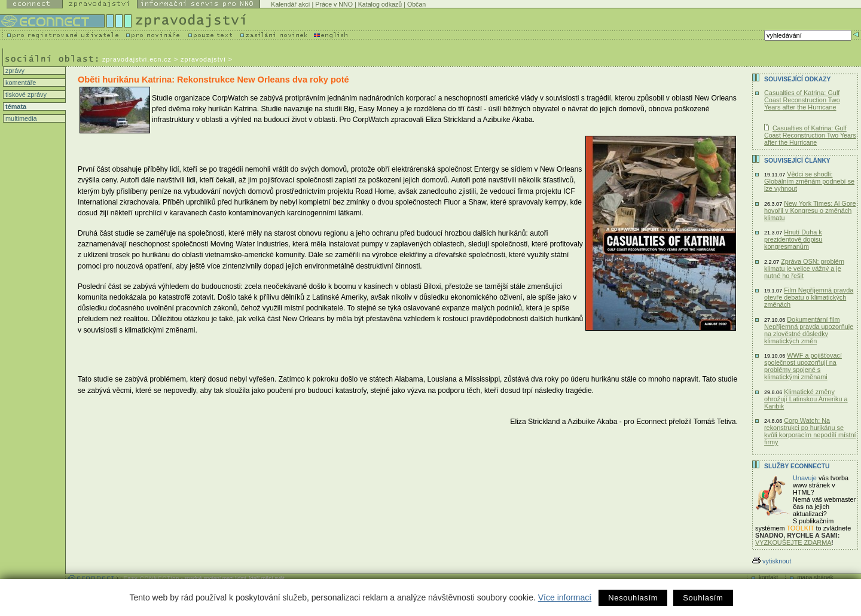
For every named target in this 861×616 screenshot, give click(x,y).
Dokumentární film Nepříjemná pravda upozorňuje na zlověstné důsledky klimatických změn (809, 330)
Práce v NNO (334, 4)
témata (15, 106)
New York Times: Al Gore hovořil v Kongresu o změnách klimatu (810, 211)
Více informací (565, 597)
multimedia (20, 118)
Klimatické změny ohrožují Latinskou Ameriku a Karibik (806, 399)
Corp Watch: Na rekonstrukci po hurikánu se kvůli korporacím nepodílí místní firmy (810, 431)
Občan (416, 4)
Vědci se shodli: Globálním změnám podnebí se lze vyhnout (809, 181)
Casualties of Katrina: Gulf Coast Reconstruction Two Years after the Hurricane (802, 100)
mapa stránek (815, 577)
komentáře (20, 83)
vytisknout (772, 561)
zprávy (14, 71)
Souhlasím (703, 598)
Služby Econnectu (797, 466)
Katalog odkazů (380, 4)
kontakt (768, 577)
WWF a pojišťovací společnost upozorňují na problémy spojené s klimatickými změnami (803, 366)
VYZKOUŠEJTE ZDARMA (793, 542)
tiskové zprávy (25, 94)
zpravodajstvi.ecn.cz (137, 59)
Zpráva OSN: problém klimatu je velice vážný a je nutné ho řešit (804, 269)
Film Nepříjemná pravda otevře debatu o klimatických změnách (809, 297)
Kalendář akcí (290, 4)
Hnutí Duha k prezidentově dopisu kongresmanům (793, 239)
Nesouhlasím (633, 598)
